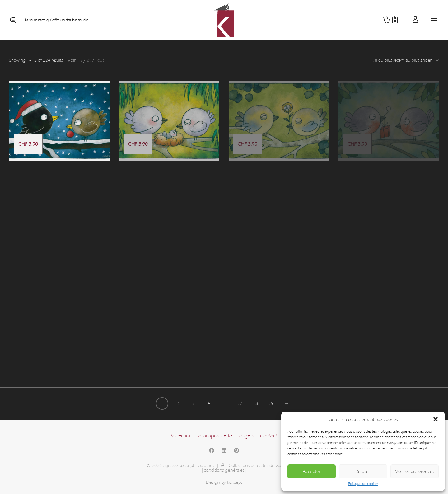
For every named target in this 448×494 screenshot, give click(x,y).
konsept (235, 482)
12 (80, 60)
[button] (436, 419)
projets (246, 436)
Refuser (363, 471)
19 (271, 404)
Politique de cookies (363, 484)
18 (255, 404)
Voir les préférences (415, 471)
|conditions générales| (224, 470)
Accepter (312, 471)
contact (269, 436)
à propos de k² (215, 436)
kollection (182, 436)
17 (240, 404)
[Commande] (406, 60)
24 (89, 60)
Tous (100, 60)
